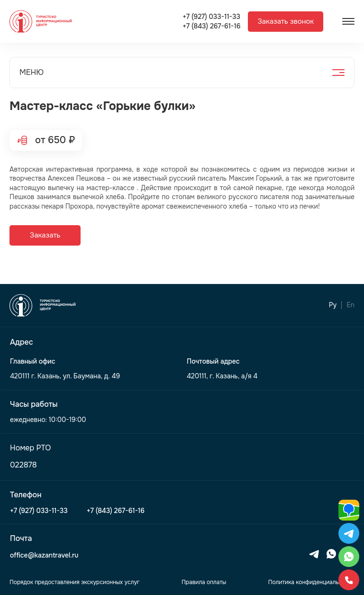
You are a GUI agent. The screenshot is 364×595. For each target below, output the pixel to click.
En (350, 305)
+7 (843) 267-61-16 (211, 26)
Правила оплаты (204, 582)
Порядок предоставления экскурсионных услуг (74, 582)
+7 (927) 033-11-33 (211, 17)
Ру (333, 305)
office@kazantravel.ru (44, 555)
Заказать (45, 235)
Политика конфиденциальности (311, 582)
